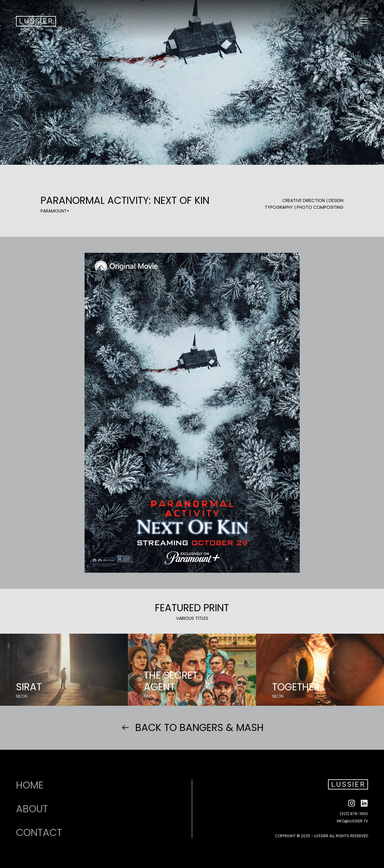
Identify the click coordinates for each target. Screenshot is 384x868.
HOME (30, 785)
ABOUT (32, 809)
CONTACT (39, 833)
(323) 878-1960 (354, 814)
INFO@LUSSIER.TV (352, 821)
